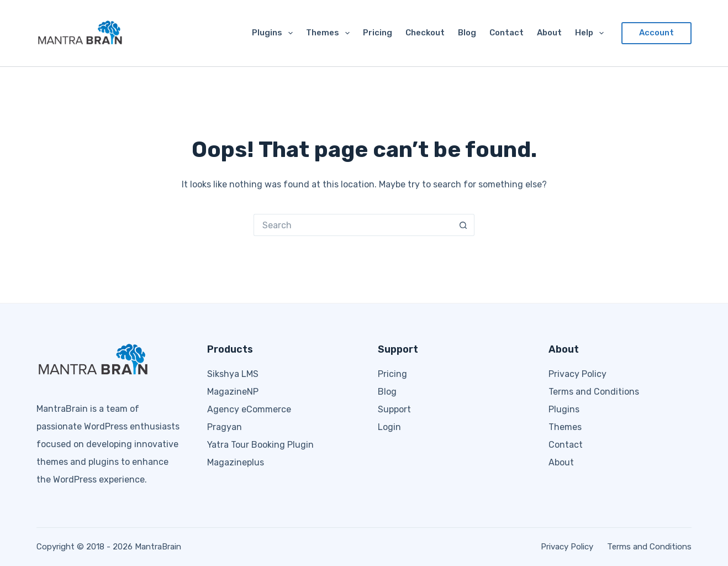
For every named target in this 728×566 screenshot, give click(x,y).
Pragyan (225, 427)
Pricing (378, 33)
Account (656, 33)
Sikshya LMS (233, 374)
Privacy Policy (577, 374)
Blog (467, 33)
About (549, 33)
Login (389, 427)
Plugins (275, 33)
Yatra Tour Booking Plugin (260, 445)
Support (394, 409)
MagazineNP (233, 392)
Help (592, 33)
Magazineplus (236, 462)
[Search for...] (353, 225)
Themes (330, 33)
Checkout (425, 33)
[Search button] (463, 225)
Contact (507, 33)
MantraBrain (158, 547)
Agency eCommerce (249, 409)
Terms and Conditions (594, 392)
